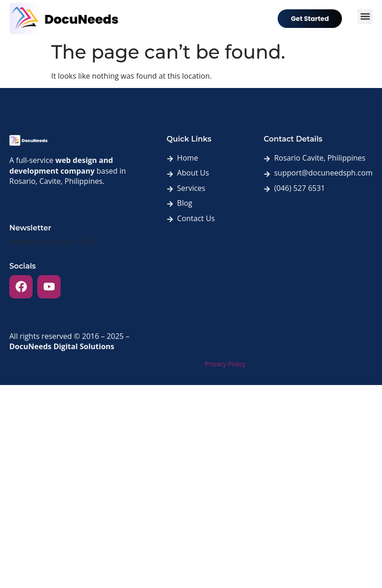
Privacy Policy (225, 364)
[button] (365, 17)
